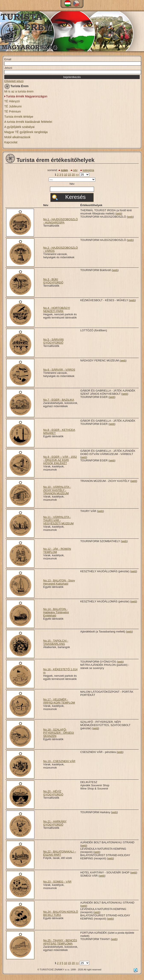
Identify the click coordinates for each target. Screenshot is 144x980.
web (119, 213)
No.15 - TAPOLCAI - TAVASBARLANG (56, 642)
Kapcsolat (11, 142)
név (75, 170)
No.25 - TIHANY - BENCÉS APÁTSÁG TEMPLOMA (60, 942)
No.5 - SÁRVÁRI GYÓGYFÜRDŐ (53, 341)
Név (72, 184)
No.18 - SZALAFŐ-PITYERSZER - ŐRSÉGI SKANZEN (59, 733)
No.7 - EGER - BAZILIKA (59, 400)
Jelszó (8, 68)
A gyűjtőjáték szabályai (19, 127)
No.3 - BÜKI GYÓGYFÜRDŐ (53, 281)
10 (66, 175)
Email (8, 59)
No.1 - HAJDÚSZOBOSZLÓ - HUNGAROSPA (60, 221)
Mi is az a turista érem (19, 91)
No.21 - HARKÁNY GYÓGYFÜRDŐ (55, 823)
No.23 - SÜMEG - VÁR (57, 882)
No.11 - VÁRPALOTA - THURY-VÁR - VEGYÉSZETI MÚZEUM (58, 520)
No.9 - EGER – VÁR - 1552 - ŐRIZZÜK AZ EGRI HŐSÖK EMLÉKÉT (60, 460)
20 (73, 175)
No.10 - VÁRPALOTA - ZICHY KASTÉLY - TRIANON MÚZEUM (57, 490)
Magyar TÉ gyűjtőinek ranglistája (26, 132)
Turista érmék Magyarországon (27, 96)
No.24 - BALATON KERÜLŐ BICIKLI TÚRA (61, 913)
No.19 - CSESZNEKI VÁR (59, 761)
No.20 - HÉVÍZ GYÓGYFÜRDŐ (53, 793)
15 (69, 175)
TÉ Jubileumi (13, 106)
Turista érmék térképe (19, 117)
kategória (88, 170)
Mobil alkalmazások (17, 137)
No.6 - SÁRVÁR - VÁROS (59, 370)
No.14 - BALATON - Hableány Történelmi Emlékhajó (56, 612)
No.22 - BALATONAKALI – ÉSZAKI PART (60, 853)
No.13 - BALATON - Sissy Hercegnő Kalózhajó (59, 582)
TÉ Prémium (13, 111)
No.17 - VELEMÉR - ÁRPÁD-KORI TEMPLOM (59, 701)
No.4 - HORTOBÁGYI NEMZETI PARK (57, 310)
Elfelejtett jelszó (14, 81)
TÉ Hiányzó (12, 101)
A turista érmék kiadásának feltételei (28, 122)
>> (77, 175)
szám (64, 170)
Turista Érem (16, 87)
